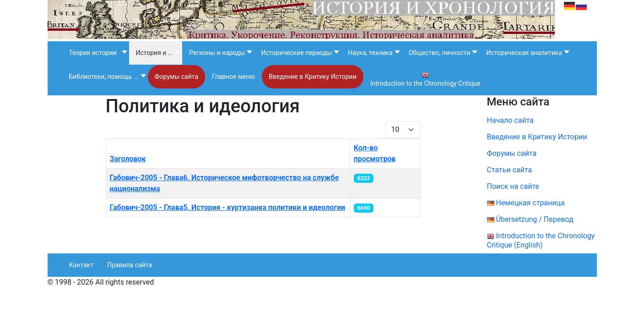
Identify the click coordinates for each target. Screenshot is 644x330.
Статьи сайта (510, 170)
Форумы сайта (518, 153)
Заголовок (128, 159)
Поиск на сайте (513, 186)
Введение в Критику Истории (537, 137)
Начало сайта (510, 120)
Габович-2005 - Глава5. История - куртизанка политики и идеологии (228, 207)
